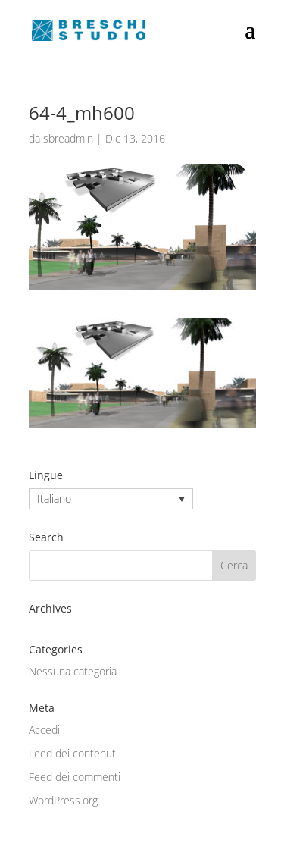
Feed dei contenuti (73, 753)
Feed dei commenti (75, 777)
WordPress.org (63, 800)
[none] (111, 498)
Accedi (44, 730)
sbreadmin (68, 138)
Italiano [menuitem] (54, 499)
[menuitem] (111, 498)
